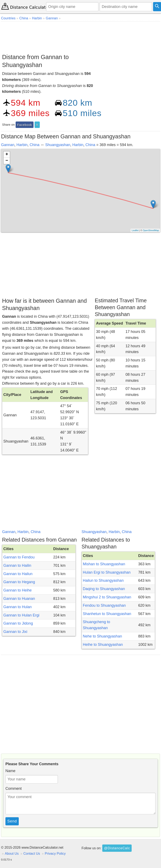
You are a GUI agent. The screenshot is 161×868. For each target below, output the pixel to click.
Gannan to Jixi (15, 632)
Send (12, 821)
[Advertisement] (80, 36)
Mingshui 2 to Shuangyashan (107, 597)
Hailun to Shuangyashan (103, 580)
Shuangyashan (58, 145)
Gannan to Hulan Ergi (21, 615)
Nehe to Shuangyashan (102, 636)
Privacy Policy (55, 853)
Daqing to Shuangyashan (104, 589)
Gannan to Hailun (18, 574)
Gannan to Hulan (17, 607)
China (34, 145)
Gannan (8, 145)
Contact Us (32, 853)
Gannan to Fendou (19, 557)
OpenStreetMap (151, 230)
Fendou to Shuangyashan (104, 605)
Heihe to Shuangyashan (103, 645)
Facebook (24, 125)
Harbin (22, 145)
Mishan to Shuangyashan (104, 564)
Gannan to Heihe (17, 590)
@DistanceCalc (117, 848)
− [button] (7, 161)
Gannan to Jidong (18, 623)
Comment (14, 789)
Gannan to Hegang (19, 582)
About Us (12, 853)
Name (10, 771)
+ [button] (7, 155)
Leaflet (135, 230)
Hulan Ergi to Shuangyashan (107, 572)
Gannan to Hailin (17, 565)
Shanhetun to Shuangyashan (107, 614)
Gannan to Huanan (19, 599)
